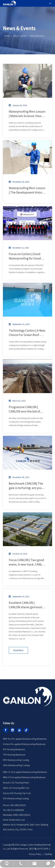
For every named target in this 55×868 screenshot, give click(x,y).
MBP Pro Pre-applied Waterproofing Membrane (25, 739)
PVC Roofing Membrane (14, 749)
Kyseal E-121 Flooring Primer (16, 783)
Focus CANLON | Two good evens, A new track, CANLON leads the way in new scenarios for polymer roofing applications (27, 562)
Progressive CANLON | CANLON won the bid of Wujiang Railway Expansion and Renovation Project (27, 409)
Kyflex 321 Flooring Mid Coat (16, 788)
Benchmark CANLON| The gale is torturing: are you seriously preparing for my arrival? (26, 486)
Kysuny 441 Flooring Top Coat (17, 793)
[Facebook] (6, 730)
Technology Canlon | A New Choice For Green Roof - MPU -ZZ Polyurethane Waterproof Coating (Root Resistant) (27, 333)
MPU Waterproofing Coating (16, 760)
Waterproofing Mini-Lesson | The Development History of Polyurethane (27, 190)
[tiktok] (26, 730)
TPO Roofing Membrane (14, 755)
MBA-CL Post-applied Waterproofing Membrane (25, 772)
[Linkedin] (12, 730)
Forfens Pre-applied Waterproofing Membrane (24, 744)
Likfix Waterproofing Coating (16, 765)
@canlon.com (19, 820)
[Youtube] (19, 730)
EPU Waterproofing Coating (16, 798)
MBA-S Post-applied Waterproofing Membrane (24, 777)
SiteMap (48, 854)
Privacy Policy (35, 854)
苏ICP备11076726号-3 (40, 849)
